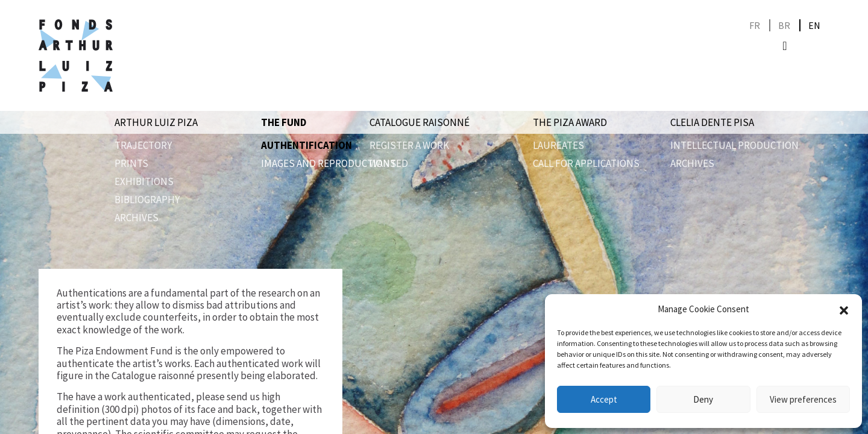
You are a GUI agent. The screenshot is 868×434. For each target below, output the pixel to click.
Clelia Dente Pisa (712, 122)
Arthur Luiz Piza (156, 122)
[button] (844, 309)
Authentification (307, 145)
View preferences (803, 399)
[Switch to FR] (755, 26)
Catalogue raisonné (420, 122)
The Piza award (570, 122)
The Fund (284, 122)
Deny (703, 399)
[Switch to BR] (784, 26)
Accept (604, 399)
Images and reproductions (329, 163)
